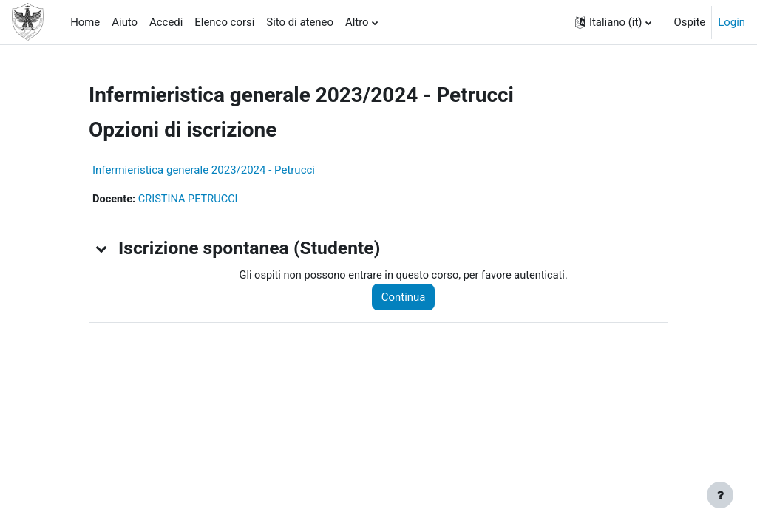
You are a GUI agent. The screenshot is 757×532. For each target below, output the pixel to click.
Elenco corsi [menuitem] (224, 22)
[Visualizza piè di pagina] (720, 495)
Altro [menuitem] (357, 22)
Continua (407, 298)
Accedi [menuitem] (166, 22)
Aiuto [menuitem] (125, 22)
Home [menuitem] (85, 22)
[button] (613, 22)
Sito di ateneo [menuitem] (300, 22)
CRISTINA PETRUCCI (190, 199)
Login (731, 22)
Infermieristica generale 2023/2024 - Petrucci (204, 170)
